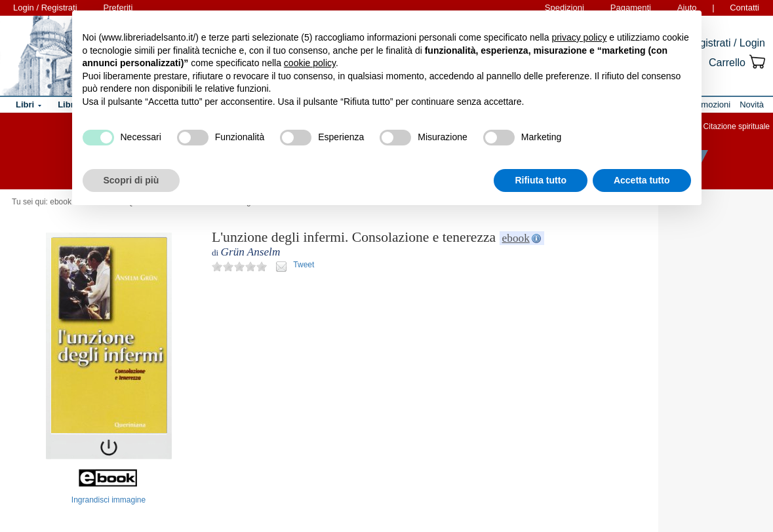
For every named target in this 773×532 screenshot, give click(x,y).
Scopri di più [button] (131, 180)
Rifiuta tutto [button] (541, 180)
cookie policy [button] (310, 63)
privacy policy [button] (579, 37)
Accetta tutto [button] (642, 180)
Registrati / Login (726, 43)
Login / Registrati (45, 8)
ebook (516, 238)
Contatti (744, 8)
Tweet (304, 265)
